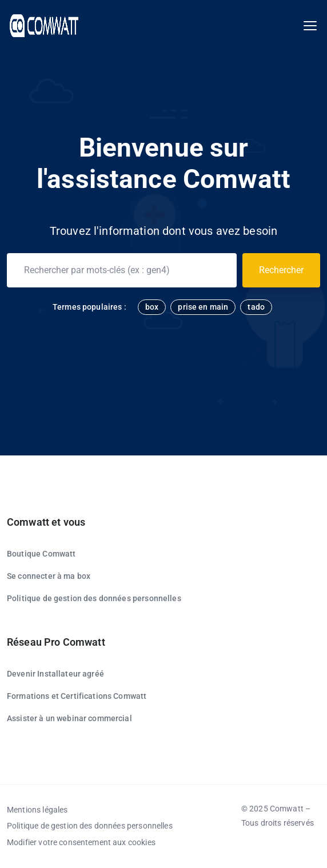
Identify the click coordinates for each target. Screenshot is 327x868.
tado (256, 307)
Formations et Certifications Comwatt (77, 696)
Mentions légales (37, 810)
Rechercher (281, 270)
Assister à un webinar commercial (69, 718)
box (152, 307)
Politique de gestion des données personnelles (94, 598)
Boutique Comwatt (41, 554)
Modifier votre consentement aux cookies (81, 842)
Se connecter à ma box (49, 576)
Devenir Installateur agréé (55, 674)
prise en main (203, 307)
